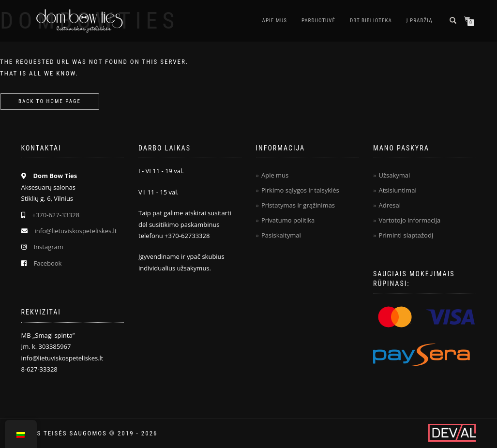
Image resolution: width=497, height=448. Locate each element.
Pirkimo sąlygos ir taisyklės (300, 190)
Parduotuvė (318, 21)
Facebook (48, 263)
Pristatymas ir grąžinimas (298, 205)
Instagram (49, 247)
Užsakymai (394, 175)
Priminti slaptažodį (406, 235)
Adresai (390, 205)
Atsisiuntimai (397, 190)
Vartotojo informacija (409, 220)
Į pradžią (420, 21)
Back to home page (50, 101)
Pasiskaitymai (281, 235)
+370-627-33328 (56, 215)
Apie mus (275, 21)
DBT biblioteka (371, 21)
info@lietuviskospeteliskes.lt (76, 231)
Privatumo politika (288, 220)
